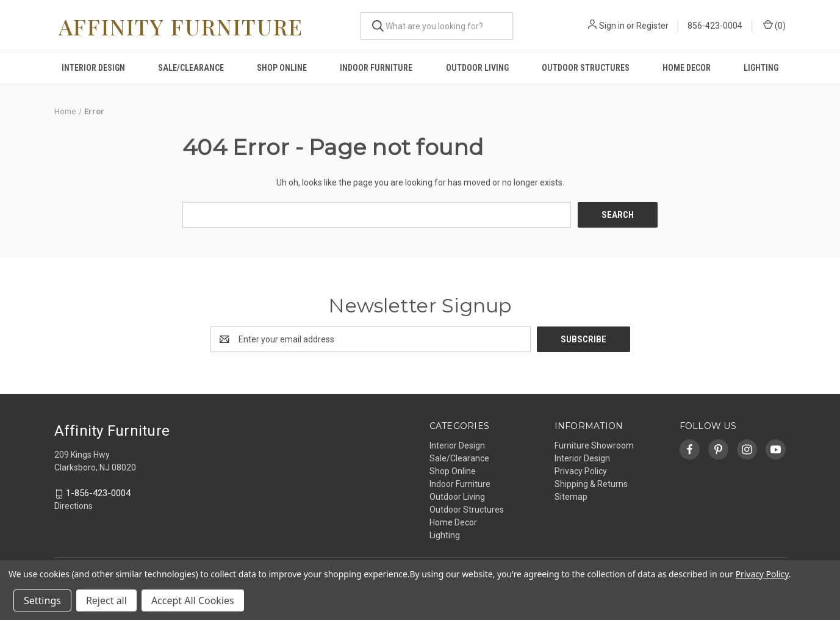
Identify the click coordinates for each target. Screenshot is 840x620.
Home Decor (687, 68)
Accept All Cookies (193, 600)
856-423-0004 (716, 26)
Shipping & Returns (591, 484)
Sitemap (571, 497)
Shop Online (282, 68)
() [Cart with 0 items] (775, 25)
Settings (42, 600)
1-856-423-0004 (98, 494)
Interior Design (93, 68)
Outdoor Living (477, 68)
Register (653, 26)
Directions (74, 506)
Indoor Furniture (376, 68)
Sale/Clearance (191, 68)
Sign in (612, 26)
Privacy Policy (581, 471)
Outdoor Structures (586, 68)
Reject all (106, 600)
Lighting (761, 68)
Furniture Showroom (594, 445)
